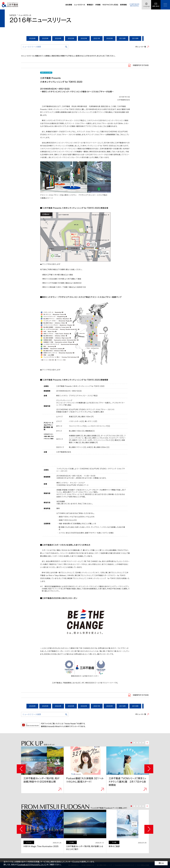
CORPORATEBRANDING (134, 5)
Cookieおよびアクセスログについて (32, 865)
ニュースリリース (79, 5)
